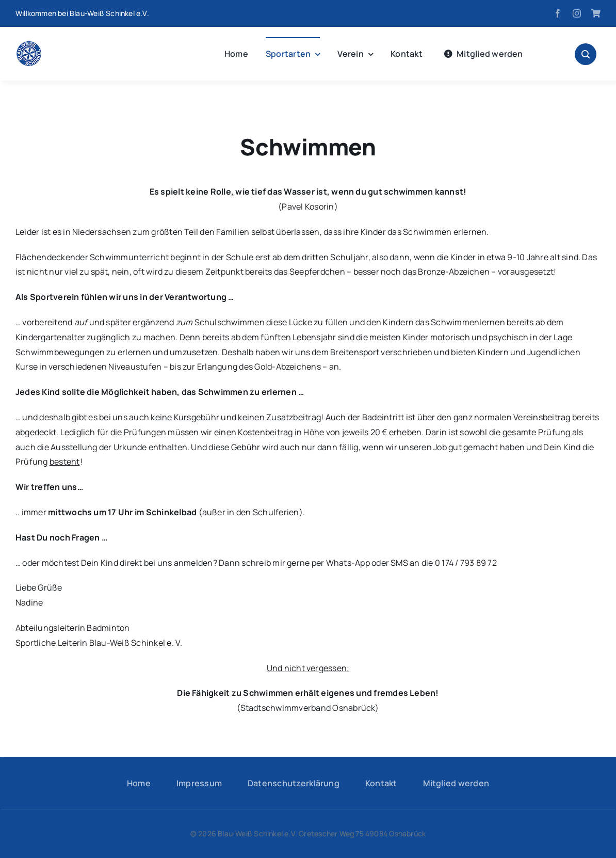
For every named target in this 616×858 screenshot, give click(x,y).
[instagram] (577, 13)
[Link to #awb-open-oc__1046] (586, 54)
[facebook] (558, 13)
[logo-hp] (29, 45)
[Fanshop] (596, 13)
